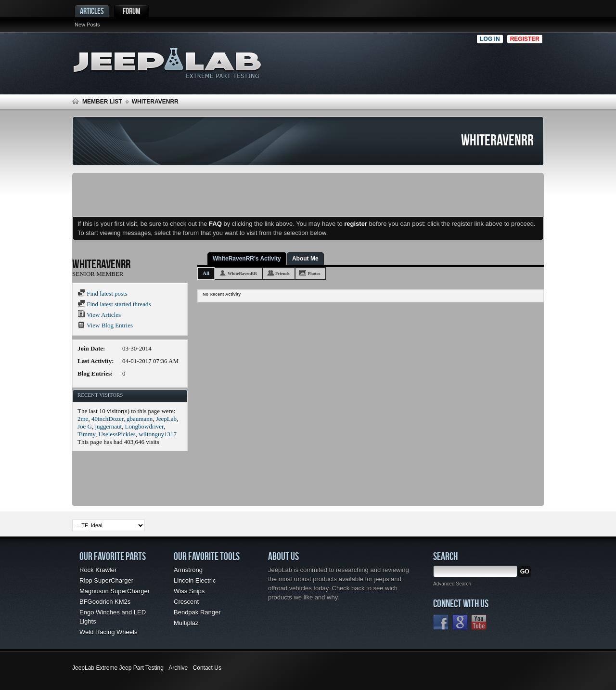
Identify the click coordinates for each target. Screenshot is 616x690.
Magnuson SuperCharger (115, 591)
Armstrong (188, 570)
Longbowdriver (144, 426)
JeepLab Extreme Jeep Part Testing (118, 668)
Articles (92, 11)
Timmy (86, 434)
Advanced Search (452, 584)
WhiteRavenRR (242, 273)
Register (525, 39)
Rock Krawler (98, 570)
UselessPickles (117, 434)
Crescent (186, 602)
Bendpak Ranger (197, 612)
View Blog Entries (105, 325)
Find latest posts (103, 293)
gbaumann (140, 419)
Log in (490, 39)
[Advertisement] (375, 61)
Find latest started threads (114, 304)
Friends (282, 273)
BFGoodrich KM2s (105, 602)
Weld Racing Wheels (108, 632)
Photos (314, 273)
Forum (132, 11)
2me (83, 419)
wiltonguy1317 (158, 434)
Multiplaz (186, 623)
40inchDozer (108, 419)
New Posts (87, 25)
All (206, 273)
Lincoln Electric (195, 580)
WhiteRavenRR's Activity (247, 259)
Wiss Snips (189, 591)
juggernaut (108, 426)
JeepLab (166, 419)
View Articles (99, 315)
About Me (305, 259)
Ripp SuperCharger (106, 580)
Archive (178, 668)
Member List (102, 102)
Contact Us (207, 668)
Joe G (85, 426)
